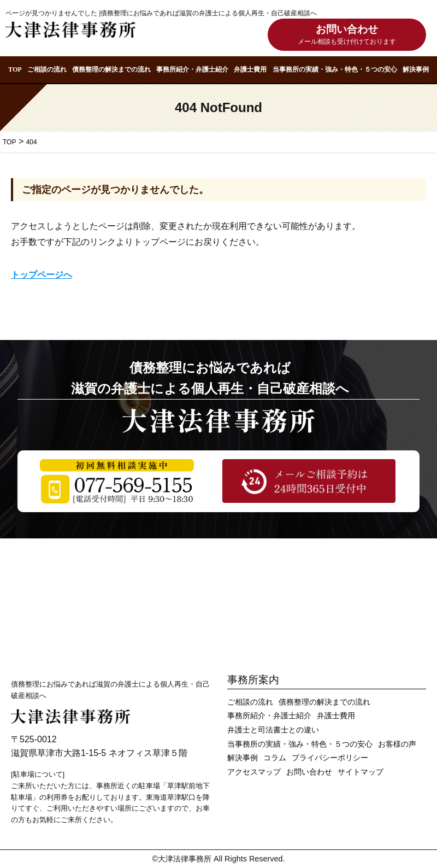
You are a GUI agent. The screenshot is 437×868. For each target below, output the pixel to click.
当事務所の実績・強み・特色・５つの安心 (335, 69)
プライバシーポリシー (330, 758)
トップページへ (42, 275)
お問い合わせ (347, 36)
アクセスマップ (254, 772)
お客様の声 (397, 744)
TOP (15, 69)
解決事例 (416, 69)
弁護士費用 (250, 69)
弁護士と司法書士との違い (273, 730)
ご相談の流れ (47, 69)
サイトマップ (361, 772)
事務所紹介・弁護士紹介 (192, 69)
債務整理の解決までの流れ (111, 69)
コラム (275, 758)
